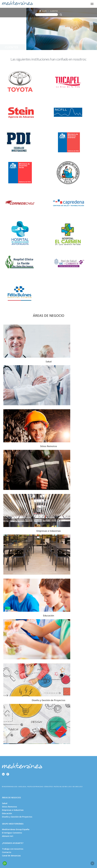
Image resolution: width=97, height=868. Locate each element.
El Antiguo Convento (12, 833)
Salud (5, 803)
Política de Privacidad (35, 787)
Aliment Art (8, 836)
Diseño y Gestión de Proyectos (17, 817)
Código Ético (48, 787)
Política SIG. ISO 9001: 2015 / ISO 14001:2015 (68, 787)
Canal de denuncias (11, 856)
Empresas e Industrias (13, 810)
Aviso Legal (22, 787)
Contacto (7, 852)
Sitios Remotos (9, 807)
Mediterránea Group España (16, 829)
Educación (7, 813)
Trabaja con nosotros (13, 849)
